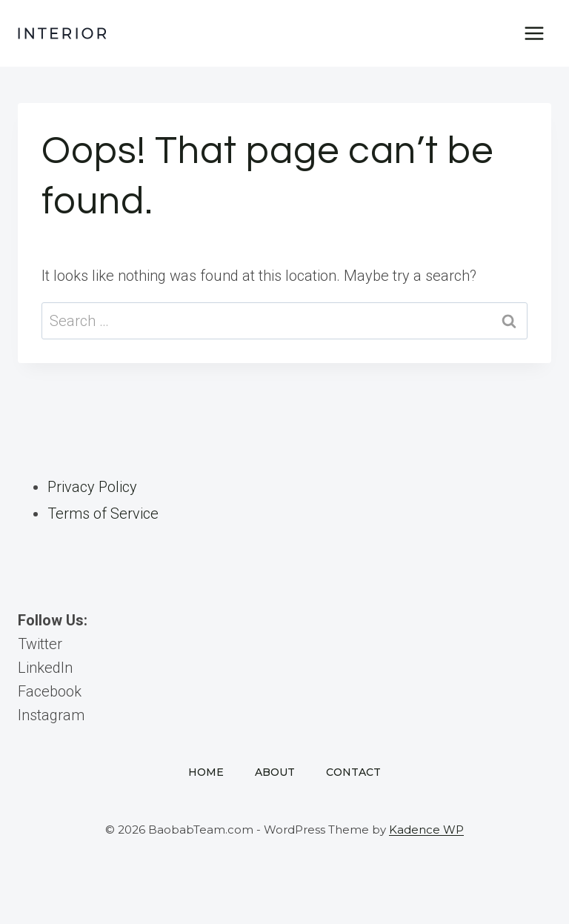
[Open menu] (534, 33)
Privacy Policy (92, 487)
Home (206, 772)
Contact (353, 772)
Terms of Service (103, 513)
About (275, 772)
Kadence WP (426, 830)
